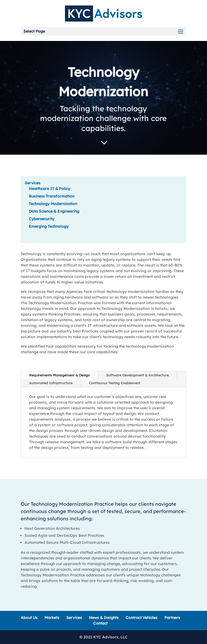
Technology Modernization (53, 204)
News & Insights (104, 618)
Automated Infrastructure (51, 383)
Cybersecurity (42, 219)
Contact (100, 623)
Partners (172, 618)
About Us (29, 618)
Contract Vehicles (142, 618)
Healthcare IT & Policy (49, 189)
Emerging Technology (49, 226)
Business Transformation (52, 196)
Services (33, 183)
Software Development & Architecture (137, 375)
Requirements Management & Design (59, 375)
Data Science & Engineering (54, 211)
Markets (52, 618)
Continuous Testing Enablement (115, 383)
